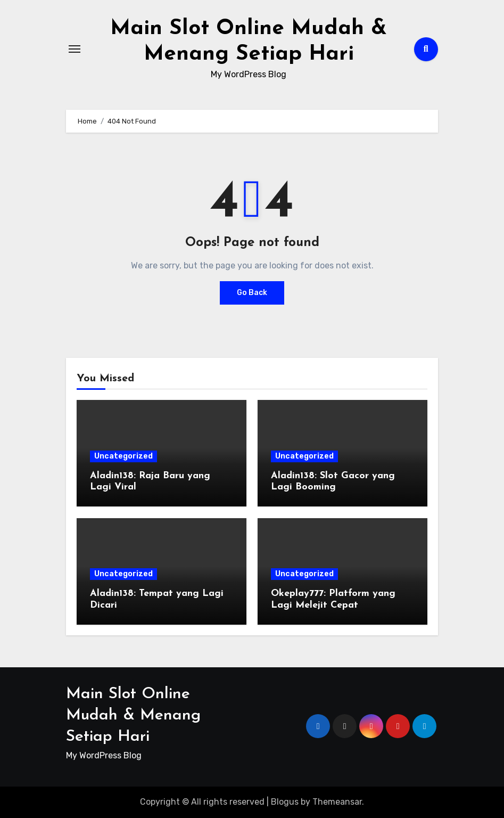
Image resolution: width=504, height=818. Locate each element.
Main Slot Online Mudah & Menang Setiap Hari (133, 715)
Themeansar (337, 802)
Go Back (252, 293)
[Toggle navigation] (75, 49)
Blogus (285, 802)
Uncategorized (123, 456)
